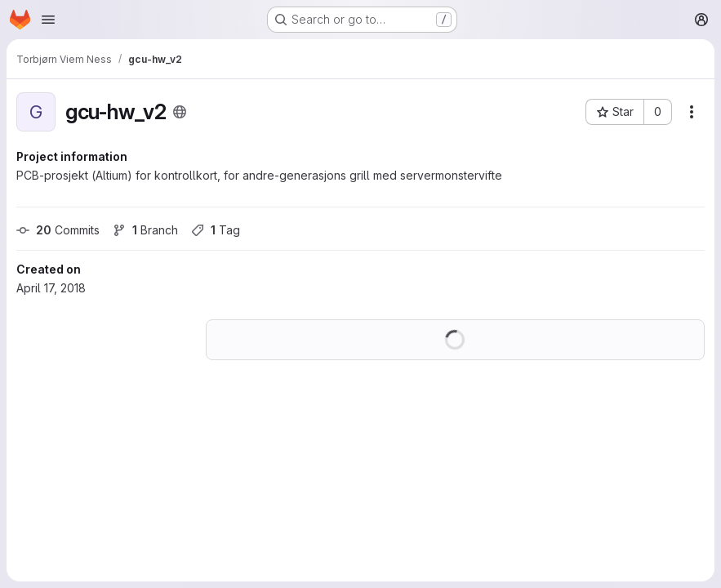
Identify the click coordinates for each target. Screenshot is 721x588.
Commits (58, 230)
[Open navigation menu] (48, 20)
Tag (216, 230)
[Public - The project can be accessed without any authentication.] (180, 112)
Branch (145, 230)
